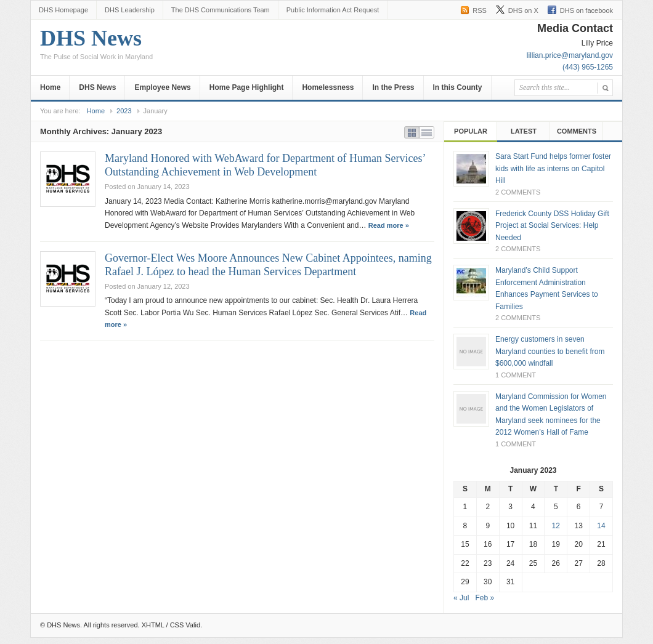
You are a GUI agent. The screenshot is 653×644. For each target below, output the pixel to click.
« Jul (461, 598)
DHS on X (523, 10)
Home (50, 87)
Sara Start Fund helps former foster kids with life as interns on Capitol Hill (553, 168)
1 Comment (516, 375)
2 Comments (518, 192)
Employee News (162, 87)
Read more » (389, 225)
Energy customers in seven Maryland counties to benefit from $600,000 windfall (550, 351)
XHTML (153, 625)
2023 (124, 111)
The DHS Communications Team (221, 10)
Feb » (485, 598)
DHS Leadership (130, 10)
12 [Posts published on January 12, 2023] (556, 526)
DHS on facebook (586, 10)
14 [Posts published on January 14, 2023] (601, 526)
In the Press (393, 87)
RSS (480, 10)
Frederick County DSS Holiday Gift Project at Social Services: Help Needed (552, 226)
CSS (177, 625)
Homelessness (328, 87)
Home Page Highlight (247, 87)
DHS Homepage (63, 10)
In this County (458, 87)
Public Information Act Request (333, 10)
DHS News (96, 47)
